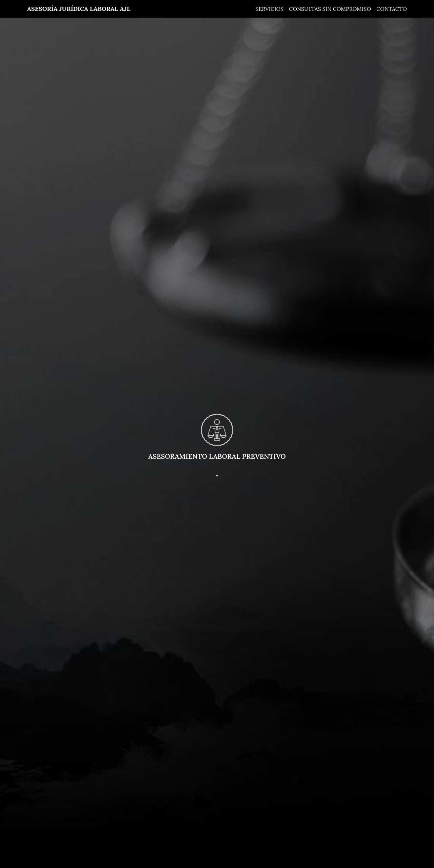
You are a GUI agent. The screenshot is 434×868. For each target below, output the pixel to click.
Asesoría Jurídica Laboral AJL (79, 9)
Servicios (269, 9)
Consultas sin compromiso (330, 9)
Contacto (392, 9)
